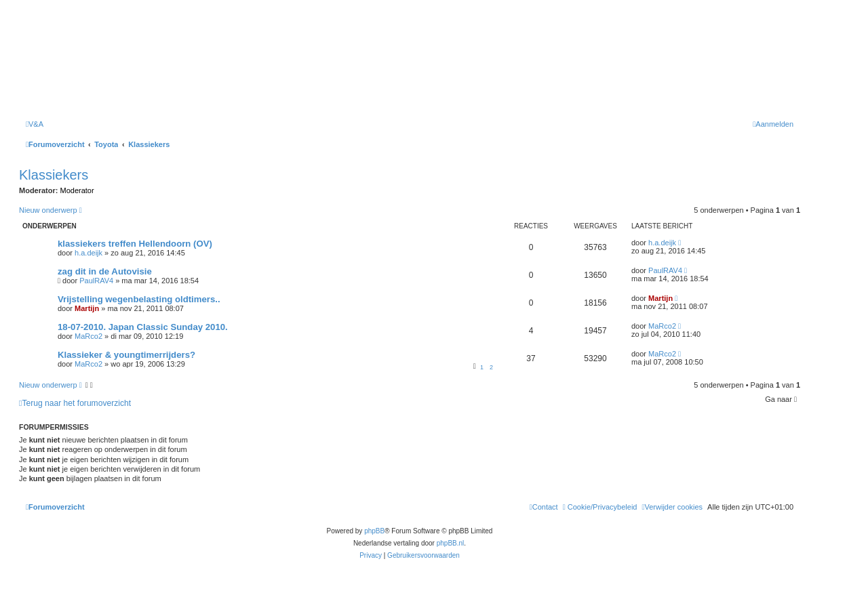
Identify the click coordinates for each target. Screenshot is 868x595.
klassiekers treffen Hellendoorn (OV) (135, 244)
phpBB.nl (451, 543)
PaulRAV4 (96, 281)
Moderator (77, 190)
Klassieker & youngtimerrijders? (126, 355)
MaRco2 (88, 336)
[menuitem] (35, 124)
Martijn (87, 308)
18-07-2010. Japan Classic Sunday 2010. (143, 327)
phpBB (374, 531)
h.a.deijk (88, 253)
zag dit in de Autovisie (105, 271)
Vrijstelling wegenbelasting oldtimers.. (139, 299)
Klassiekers (54, 175)
